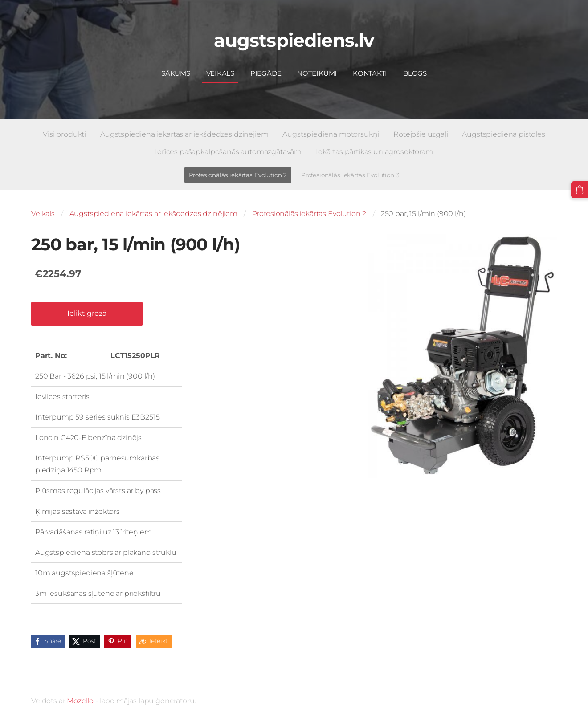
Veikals (43, 214)
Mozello (80, 701)
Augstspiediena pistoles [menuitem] (503, 134)
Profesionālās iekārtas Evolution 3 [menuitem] (350, 175)
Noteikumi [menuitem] (317, 73)
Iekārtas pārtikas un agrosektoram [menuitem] (374, 152)
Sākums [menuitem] (176, 73)
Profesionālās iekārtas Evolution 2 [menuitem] (238, 175)
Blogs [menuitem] (415, 73)
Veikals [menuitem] (220, 73)
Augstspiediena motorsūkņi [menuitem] (331, 134)
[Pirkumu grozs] (580, 190)
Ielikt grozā (87, 313)
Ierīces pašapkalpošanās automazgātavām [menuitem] (228, 152)
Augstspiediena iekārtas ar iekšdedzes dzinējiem (153, 214)
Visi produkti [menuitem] (64, 134)
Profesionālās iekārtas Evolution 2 (309, 214)
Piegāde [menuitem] (266, 73)
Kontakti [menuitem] (370, 73)
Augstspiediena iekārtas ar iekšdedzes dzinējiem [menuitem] (184, 134)
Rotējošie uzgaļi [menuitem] (421, 134)
